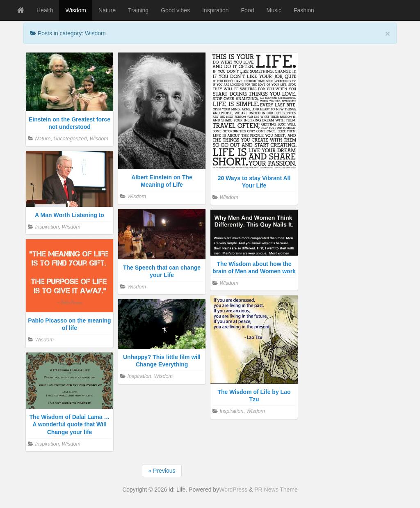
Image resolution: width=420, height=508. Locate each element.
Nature (107, 10)
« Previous (162, 471)
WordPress (233, 490)
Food (248, 10)
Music (274, 10)
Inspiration (216, 10)
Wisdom (76, 10)
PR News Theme (276, 490)
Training (138, 10)
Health (45, 10)
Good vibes (175, 10)
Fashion (304, 10)
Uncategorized (70, 139)
